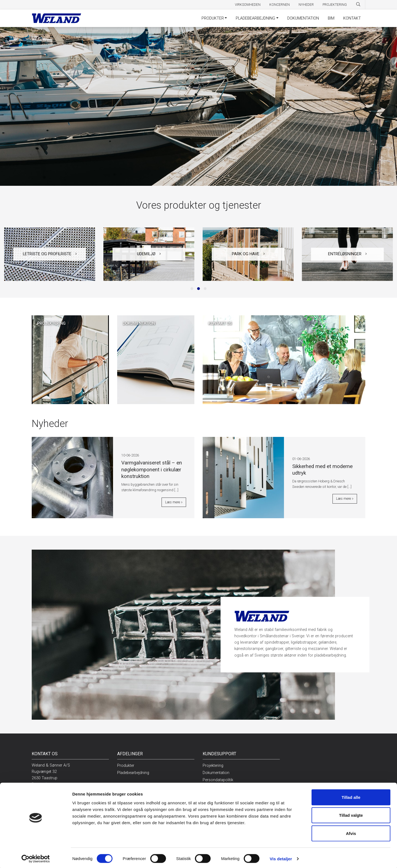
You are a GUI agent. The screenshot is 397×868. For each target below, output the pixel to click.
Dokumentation (303, 18)
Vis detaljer (281, 857)
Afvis (351, 832)
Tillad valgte (351, 814)
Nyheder (306, 5)
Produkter (213, 18)
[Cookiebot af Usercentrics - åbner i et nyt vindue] (36, 857)
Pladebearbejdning (255, 18)
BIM (331, 18)
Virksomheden (248, 5)
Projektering (335, 5)
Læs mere (174, 503)
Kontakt (352, 18)
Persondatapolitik (218, 780)
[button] (192, 289)
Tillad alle (351, 796)
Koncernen (280, 5)
